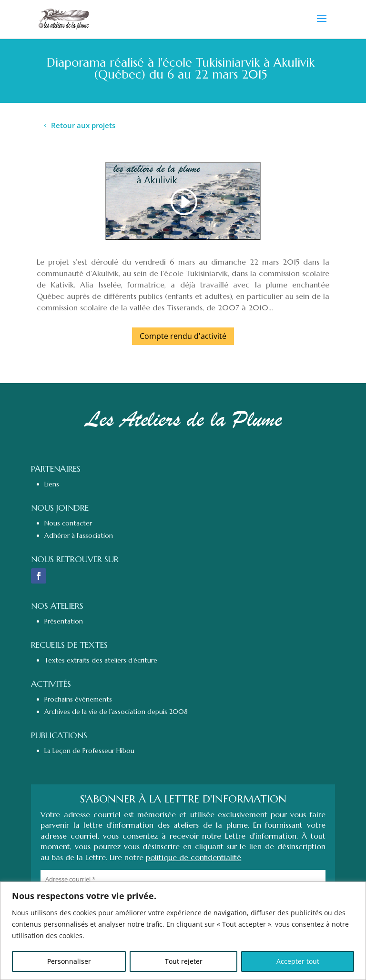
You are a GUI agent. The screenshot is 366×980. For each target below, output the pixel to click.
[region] (183, 931)
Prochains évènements (78, 699)
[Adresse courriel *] (183, 879)
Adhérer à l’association (79, 535)
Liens (52, 484)
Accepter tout (298, 961)
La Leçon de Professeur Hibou (89, 751)
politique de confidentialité (193, 857)
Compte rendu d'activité (183, 336)
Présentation (64, 621)
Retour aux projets (83, 125)
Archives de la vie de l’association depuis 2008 (116, 712)
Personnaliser (69, 961)
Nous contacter (68, 523)
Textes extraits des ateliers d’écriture (101, 660)
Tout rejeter (184, 961)
